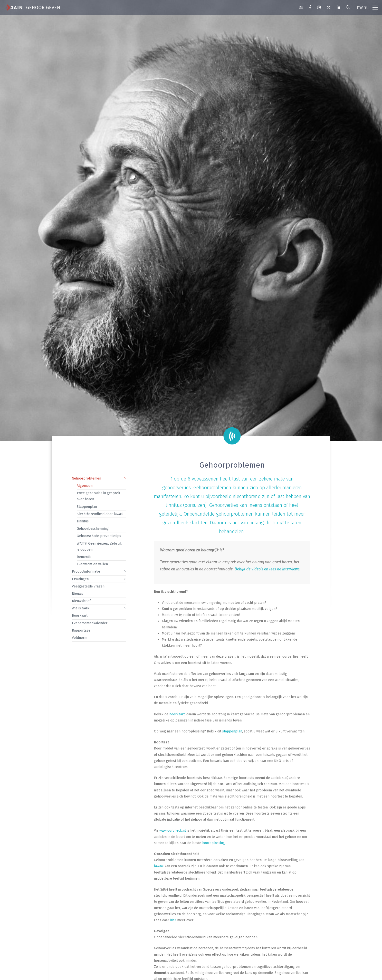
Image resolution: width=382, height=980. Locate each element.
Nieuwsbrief (81, 601)
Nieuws (77, 594)
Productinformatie (86, 572)
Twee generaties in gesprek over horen (98, 496)
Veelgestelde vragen (88, 586)
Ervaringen (80, 579)
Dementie (84, 557)
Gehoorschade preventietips (99, 536)
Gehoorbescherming (93, 529)
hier (173, 920)
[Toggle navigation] (367, 8)
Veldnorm (80, 638)
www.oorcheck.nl (173, 831)
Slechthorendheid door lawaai (100, 514)
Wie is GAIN (81, 608)
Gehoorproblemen (86, 478)
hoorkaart (177, 714)
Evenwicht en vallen (92, 564)
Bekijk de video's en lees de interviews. (267, 569)
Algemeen (85, 486)
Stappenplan (87, 507)
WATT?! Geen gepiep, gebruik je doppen (99, 547)
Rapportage (81, 630)
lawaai (159, 866)
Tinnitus (83, 521)
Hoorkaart (80, 616)
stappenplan (232, 731)
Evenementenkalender (90, 623)
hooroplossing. (214, 843)
